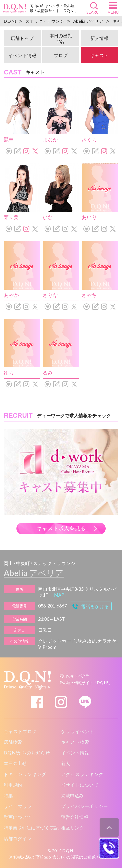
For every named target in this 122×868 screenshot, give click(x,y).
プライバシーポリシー (84, 806)
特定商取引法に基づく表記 (31, 828)
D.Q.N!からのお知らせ (27, 753)
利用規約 (13, 785)
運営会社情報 (75, 817)
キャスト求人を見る (61, 528)
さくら (89, 139)
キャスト (99, 55)
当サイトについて (80, 785)
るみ (48, 372)
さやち (89, 295)
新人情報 (99, 38)
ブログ (61, 55)
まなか (50, 139)
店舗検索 (13, 742)
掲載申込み (72, 796)
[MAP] (59, 595)
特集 (8, 796)
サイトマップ (18, 806)
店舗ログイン (18, 838)
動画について (18, 817)
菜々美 (11, 217)
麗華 (9, 139)
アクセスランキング (82, 774)
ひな (48, 217)
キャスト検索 (75, 742)
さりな (50, 295)
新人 (66, 763)
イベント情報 (22, 55)
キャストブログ (20, 731)
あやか (11, 295)
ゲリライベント (78, 731)
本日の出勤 (61, 38)
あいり (89, 217)
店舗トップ (22, 38)
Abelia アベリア (34, 573)
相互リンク (73, 828)
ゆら (9, 372)
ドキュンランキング (25, 774)
